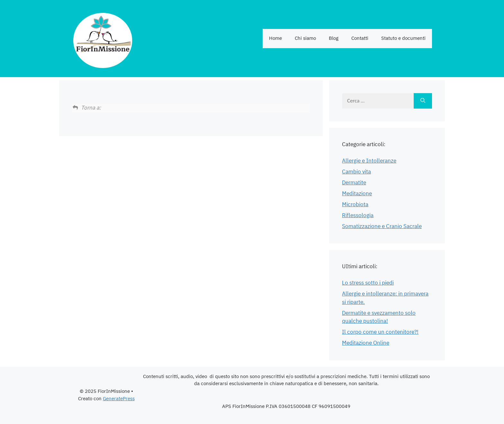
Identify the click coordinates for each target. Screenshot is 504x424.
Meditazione (357, 194)
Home (275, 38)
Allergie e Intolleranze (369, 161)
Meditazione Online (366, 343)
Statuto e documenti (403, 38)
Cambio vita (356, 172)
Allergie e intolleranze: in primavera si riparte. (385, 298)
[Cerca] (423, 101)
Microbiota (355, 205)
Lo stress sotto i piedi (368, 283)
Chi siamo (305, 38)
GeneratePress (119, 399)
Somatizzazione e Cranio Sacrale (382, 226)
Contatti (360, 38)
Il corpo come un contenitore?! (380, 332)
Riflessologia (358, 216)
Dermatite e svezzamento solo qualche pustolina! (379, 317)
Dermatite (354, 183)
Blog (334, 38)
